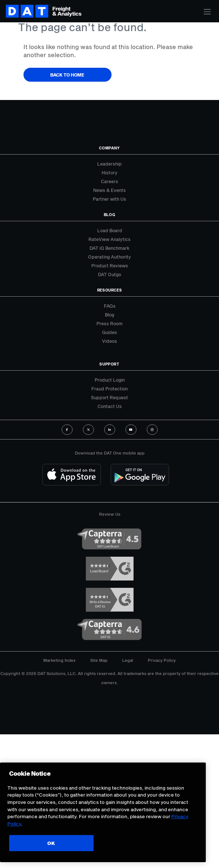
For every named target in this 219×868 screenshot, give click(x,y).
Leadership (109, 164)
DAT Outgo (109, 274)
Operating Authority (109, 257)
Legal (128, 660)
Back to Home (67, 75)
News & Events (109, 190)
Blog (109, 315)
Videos (109, 341)
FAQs (110, 306)
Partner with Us (109, 199)
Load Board (110, 230)
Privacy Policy (162, 660)
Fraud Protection (109, 389)
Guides (109, 332)
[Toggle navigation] (207, 12)
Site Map (99, 660)
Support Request (109, 397)
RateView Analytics (109, 239)
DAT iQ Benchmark (109, 248)
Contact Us (110, 406)
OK (51, 843)
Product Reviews (110, 266)
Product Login (110, 380)
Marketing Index (59, 660)
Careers (109, 181)
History (109, 173)
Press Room (109, 323)
